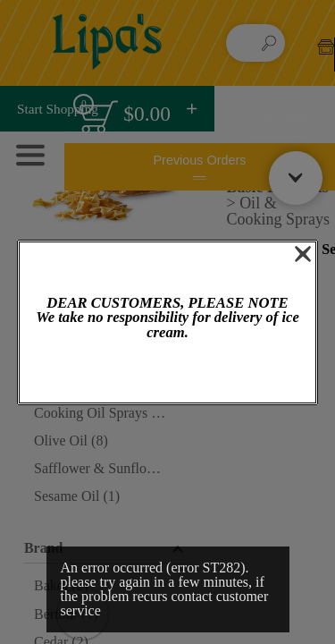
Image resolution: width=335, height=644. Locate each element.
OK (167, 373)
